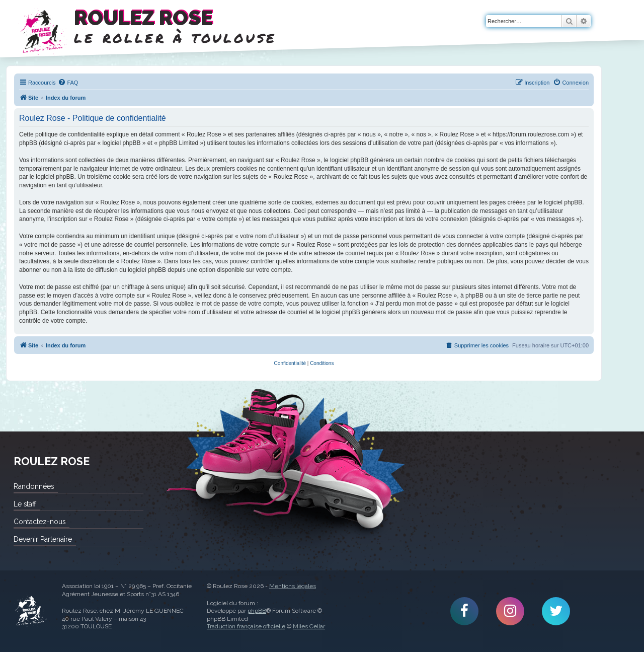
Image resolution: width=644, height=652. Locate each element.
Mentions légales (293, 586)
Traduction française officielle (246, 626)
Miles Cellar (309, 626)
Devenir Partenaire (43, 539)
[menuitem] (68, 83)
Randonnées (34, 486)
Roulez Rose (30, 611)
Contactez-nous (39, 522)
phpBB (257, 611)
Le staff (25, 504)
